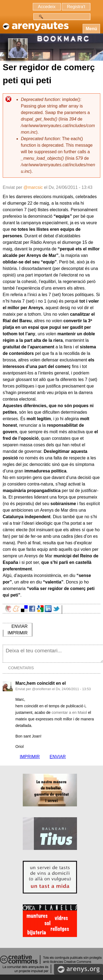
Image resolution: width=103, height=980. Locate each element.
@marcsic (33, 187)
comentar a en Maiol (69, 712)
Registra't (76, 7)
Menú (91, 29)
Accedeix (47, 7)
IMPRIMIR (18, 633)
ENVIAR (20, 626)
